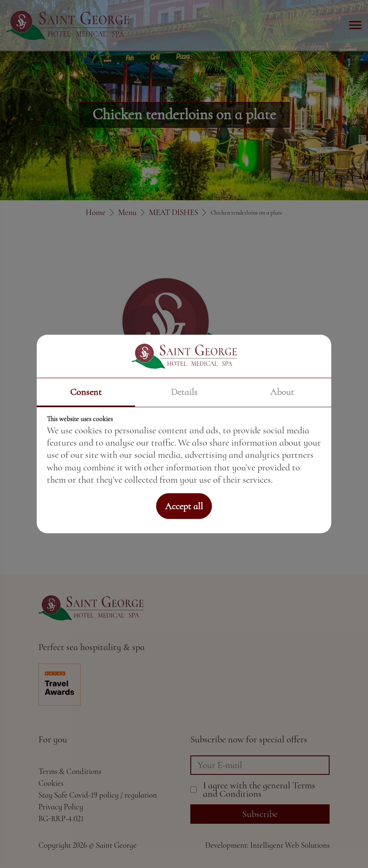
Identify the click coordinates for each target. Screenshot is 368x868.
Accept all (184, 506)
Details (184, 392)
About (282, 392)
